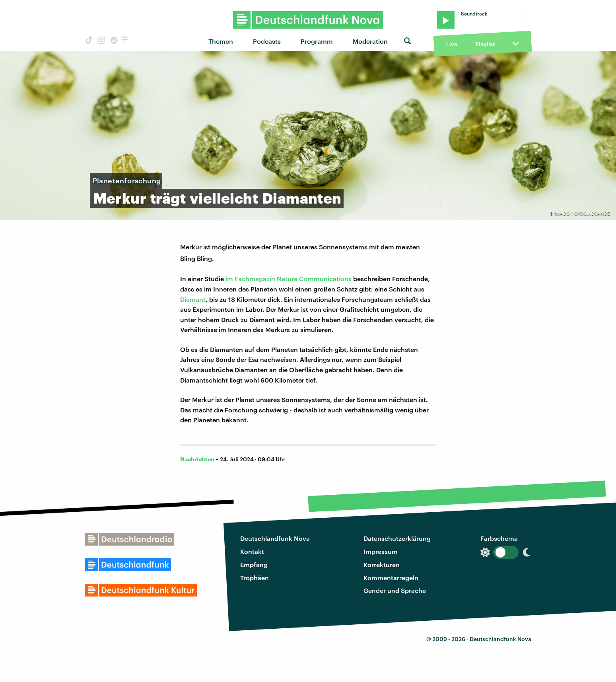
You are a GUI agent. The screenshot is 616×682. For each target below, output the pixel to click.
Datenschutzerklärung (397, 538)
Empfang (254, 564)
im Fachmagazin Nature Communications (289, 279)
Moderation (370, 41)
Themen (221, 41)
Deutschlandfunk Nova (275, 538)
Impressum (381, 551)
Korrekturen (382, 564)
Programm (317, 41)
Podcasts (267, 41)
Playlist (485, 44)
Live (452, 44)
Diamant (193, 299)
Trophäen (255, 578)
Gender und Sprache (395, 590)
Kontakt (252, 551)
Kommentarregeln (391, 578)
